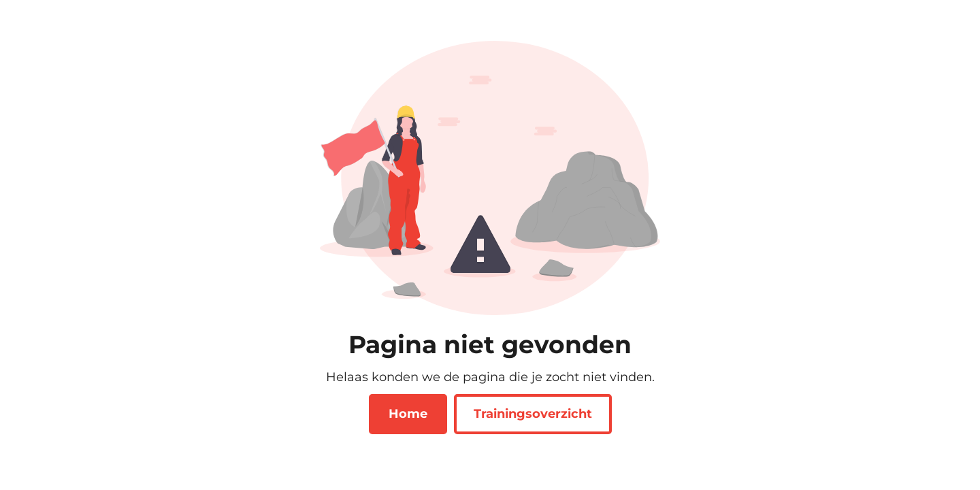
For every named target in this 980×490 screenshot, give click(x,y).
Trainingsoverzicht (533, 414)
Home (408, 414)
